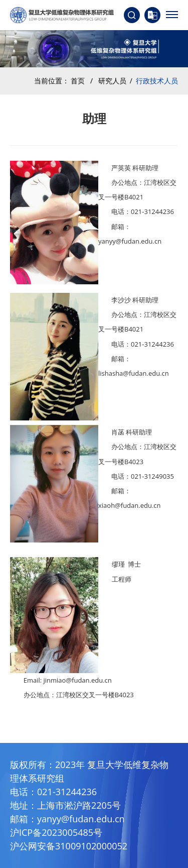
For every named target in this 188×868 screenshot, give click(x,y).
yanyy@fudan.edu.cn (81, 819)
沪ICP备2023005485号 (56, 832)
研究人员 (112, 81)
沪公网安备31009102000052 (69, 846)
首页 (78, 81)
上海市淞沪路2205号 (79, 805)
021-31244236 (67, 792)
